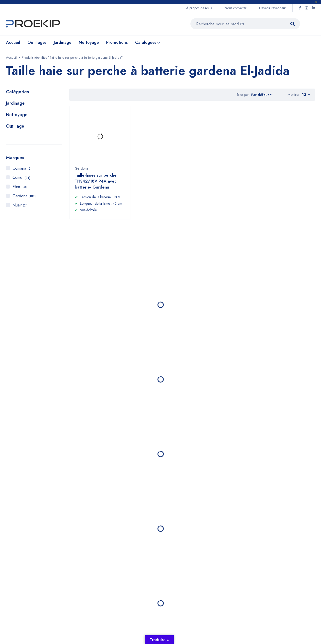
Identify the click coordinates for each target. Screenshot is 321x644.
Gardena (24, 197)
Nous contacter (236, 8)
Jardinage (15, 104)
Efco (20, 188)
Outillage (15, 127)
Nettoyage (17, 116)
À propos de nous (199, 8)
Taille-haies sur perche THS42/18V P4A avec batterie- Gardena (96, 185)
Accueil (11, 59)
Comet (21, 179)
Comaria (22, 170)
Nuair (20, 206)
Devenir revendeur (273, 8)
